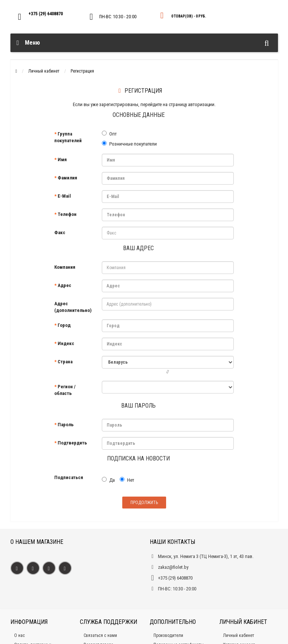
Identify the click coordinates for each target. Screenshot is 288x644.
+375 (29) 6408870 (46, 14)
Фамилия (67, 178)
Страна (65, 362)
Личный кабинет (44, 71)
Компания (65, 267)
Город (64, 325)
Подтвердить (72, 443)
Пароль (66, 425)
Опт (109, 134)
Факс (60, 232)
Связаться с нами (100, 635)
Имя (62, 160)
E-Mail (64, 196)
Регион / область (65, 390)
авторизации (201, 104)
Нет (127, 480)
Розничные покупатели (129, 144)
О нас (20, 635)
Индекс (66, 343)
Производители (168, 635)
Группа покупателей (68, 137)
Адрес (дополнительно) (73, 307)
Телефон (67, 214)
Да (108, 480)
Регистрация (82, 71)
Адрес (64, 285)
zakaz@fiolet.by (173, 567)
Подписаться (69, 477)
